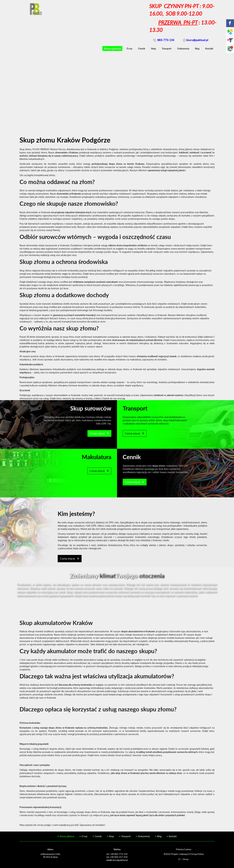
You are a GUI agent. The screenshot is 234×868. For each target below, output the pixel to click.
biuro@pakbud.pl (197, 40)
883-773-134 (166, 40)
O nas (129, 49)
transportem (158, 417)
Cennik (142, 49)
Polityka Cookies (184, 849)
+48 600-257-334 (119, 857)
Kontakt (209, 49)
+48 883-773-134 (119, 854)
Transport (167, 49)
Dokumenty (183, 49)
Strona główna (112, 48)
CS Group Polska (196, 854)
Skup (153, 49)
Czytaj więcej (97, 433)
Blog (197, 49)
